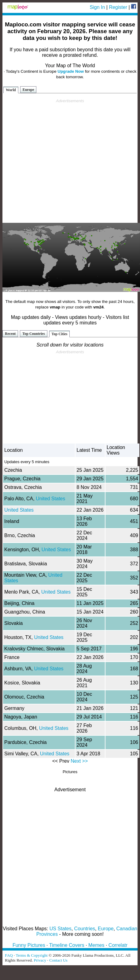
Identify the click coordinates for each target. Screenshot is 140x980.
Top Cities (60, 334)
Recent (10, 334)
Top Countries (33, 334)
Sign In (98, 7)
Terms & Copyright (31, 955)
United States (50, 499)
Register (118, 7)
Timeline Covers (67, 945)
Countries (85, 929)
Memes (96, 945)
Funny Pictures (29, 945)
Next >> (79, 761)
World (11, 90)
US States (61, 929)
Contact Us (58, 960)
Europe (28, 90)
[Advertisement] (69, 161)
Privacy (40, 960)
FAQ (9, 955)
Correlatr (118, 945)
